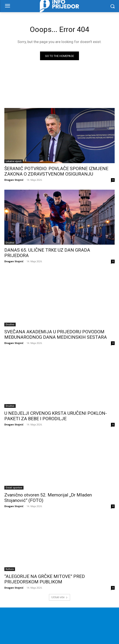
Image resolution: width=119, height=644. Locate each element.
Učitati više (59, 597)
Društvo (10, 243)
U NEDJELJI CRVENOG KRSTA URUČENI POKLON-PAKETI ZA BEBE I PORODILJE (56, 416)
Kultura (10, 569)
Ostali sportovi (14, 488)
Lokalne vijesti (14, 161)
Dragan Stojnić (14, 180)
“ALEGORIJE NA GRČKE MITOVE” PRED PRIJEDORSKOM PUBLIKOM (45, 579)
